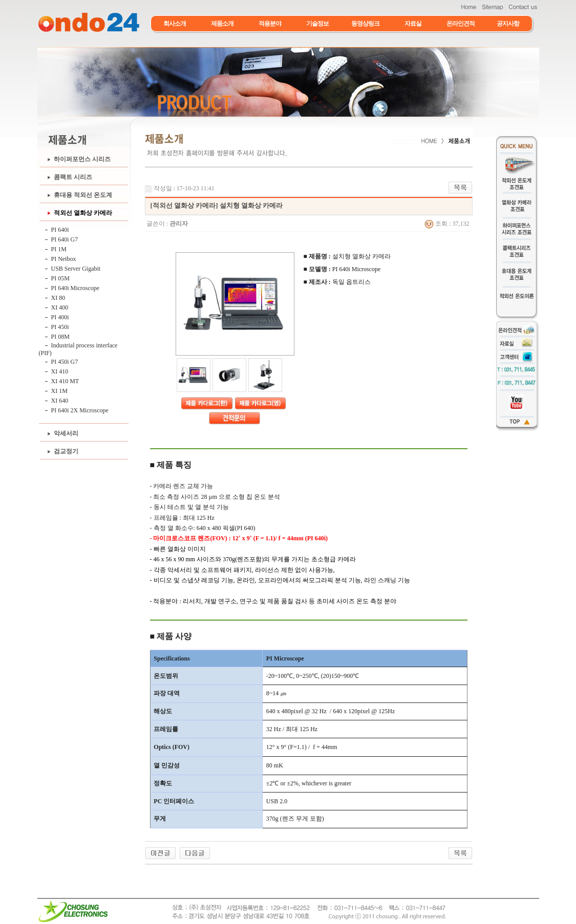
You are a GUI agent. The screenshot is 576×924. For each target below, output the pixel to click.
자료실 (413, 24)
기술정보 (317, 24)
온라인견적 (461, 24)
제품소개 (222, 24)
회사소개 (175, 24)
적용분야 (270, 24)
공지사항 (508, 24)
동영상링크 (365, 24)
